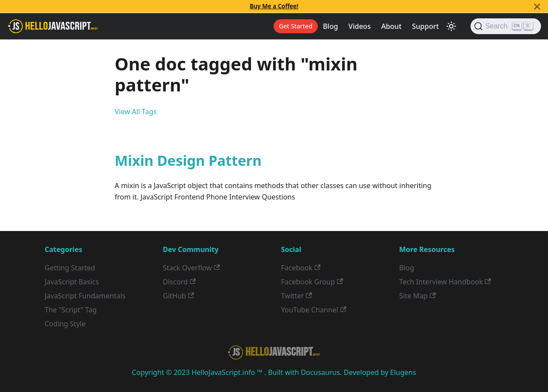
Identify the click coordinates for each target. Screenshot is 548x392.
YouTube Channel (314, 310)
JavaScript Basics (72, 282)
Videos (360, 26)
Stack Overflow (191, 268)
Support (425, 26)
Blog (330, 26)
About (391, 26)
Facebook (301, 268)
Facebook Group (312, 282)
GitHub (178, 296)
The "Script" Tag (71, 310)
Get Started (295, 26)
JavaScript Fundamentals (85, 296)
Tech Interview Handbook (445, 282)
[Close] (537, 6)
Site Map (418, 296)
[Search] (506, 26)
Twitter (297, 296)
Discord (179, 282)
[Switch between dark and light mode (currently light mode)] (451, 26)
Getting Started (70, 268)
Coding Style (65, 324)
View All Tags (136, 112)
